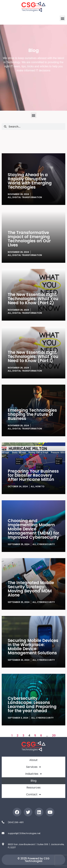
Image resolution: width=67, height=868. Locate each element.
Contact (33, 795)
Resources (33, 788)
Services (33, 767)
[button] (62, 18)
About (33, 760)
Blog (33, 781)
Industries (33, 774)
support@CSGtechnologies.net (24, 833)
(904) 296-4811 (16, 822)
